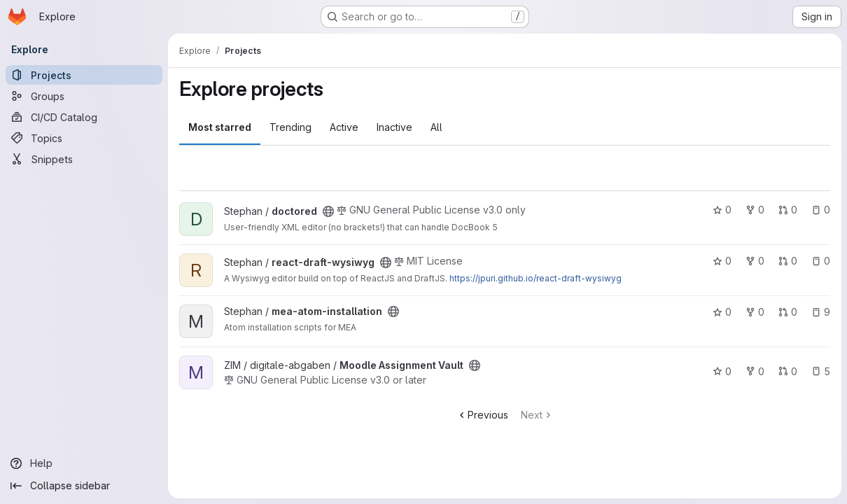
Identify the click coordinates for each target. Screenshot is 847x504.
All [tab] (436, 127)
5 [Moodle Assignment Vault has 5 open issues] (821, 371)
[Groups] (84, 96)
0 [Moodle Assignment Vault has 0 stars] (722, 371)
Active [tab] (344, 127)
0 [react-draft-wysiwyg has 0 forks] (755, 261)
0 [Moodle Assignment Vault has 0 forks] (755, 371)
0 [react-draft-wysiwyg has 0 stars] (722, 261)
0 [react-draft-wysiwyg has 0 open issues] (821, 261)
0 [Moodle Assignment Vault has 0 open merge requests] (788, 371)
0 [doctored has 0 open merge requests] (788, 210)
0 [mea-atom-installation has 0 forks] (755, 312)
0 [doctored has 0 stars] (722, 210)
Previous (482, 415)
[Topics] (84, 138)
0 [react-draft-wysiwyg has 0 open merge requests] (788, 261)
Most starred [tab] (220, 127)
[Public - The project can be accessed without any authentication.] (328, 211)
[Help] (84, 463)
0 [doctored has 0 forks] (755, 210)
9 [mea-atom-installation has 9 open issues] (821, 312)
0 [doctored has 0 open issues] (821, 210)
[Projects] (84, 75)
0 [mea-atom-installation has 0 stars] (722, 312)
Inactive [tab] (394, 127)
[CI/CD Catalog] (84, 117)
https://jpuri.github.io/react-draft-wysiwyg (535, 278)
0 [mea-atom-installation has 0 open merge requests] (788, 312)
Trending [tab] (290, 127)
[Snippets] (84, 159)
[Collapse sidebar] (84, 486)
